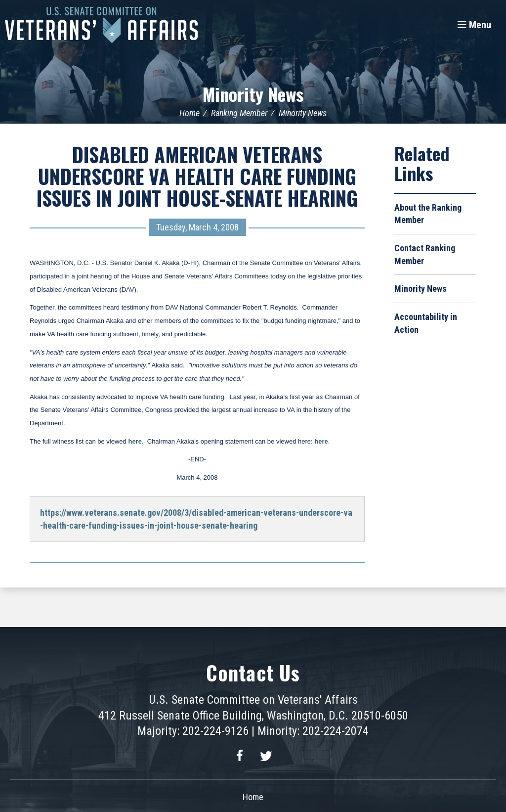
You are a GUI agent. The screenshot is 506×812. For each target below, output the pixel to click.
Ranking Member (239, 113)
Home (190, 113)
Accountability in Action (426, 323)
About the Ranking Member (428, 214)
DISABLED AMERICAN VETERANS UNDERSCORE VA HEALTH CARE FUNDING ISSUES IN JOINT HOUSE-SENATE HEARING (197, 176)
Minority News (253, 94)
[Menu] (474, 25)
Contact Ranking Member (425, 254)
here (135, 441)
